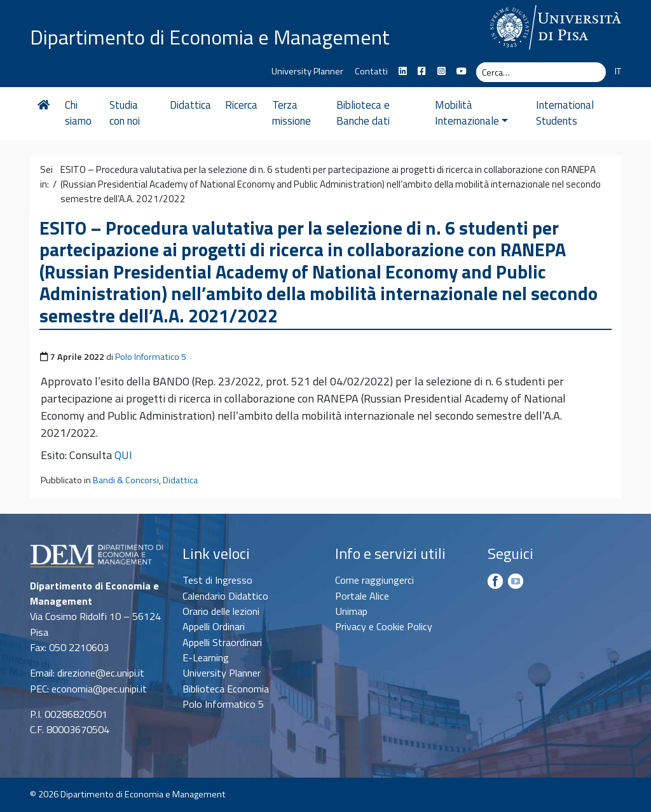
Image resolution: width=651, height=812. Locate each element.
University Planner (307, 71)
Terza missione (291, 113)
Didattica (190, 105)
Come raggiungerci (374, 580)
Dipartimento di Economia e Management (210, 37)
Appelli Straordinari (222, 642)
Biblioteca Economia (226, 689)
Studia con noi (125, 113)
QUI (123, 455)
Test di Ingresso (217, 580)
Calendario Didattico (225, 596)
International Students (565, 113)
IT (618, 71)
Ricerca (241, 105)
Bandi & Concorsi (126, 480)
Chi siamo (78, 113)
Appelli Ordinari (214, 626)
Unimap (351, 611)
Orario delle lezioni (221, 611)
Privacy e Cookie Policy (384, 626)
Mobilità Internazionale (471, 113)
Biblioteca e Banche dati (363, 113)
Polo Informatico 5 (151, 357)
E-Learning (206, 657)
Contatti (371, 71)
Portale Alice (362, 596)
